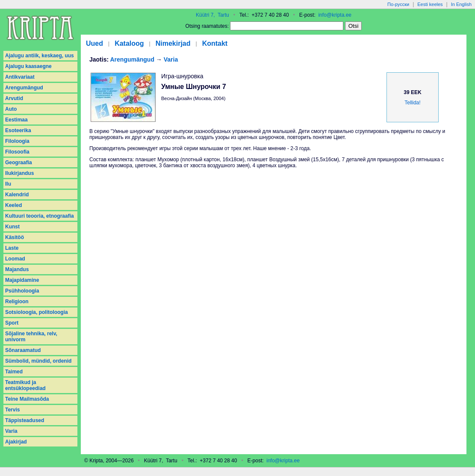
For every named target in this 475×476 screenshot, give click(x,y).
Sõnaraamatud (23, 350)
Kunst (12, 227)
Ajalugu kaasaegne (28, 66)
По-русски (398, 4)
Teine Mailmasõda (27, 399)
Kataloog (129, 43)
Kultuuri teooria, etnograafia (40, 216)
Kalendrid (17, 195)
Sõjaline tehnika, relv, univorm (31, 337)
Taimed (14, 372)
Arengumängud (24, 88)
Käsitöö (15, 237)
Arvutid (14, 98)
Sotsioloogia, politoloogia (37, 312)
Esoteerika (18, 130)
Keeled (13, 205)
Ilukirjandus (19, 173)
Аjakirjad (16, 442)
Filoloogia (17, 141)
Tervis (12, 410)
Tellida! (412, 103)
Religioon (17, 302)
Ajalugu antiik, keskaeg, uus (40, 56)
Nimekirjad (173, 43)
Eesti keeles (430, 4)
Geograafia (19, 163)
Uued (94, 43)
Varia (11, 431)
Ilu (8, 184)
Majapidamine (22, 280)
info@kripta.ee (335, 15)
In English (461, 4)
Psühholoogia (22, 291)
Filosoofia (17, 152)
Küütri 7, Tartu (212, 15)
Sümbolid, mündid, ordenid (38, 361)
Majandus (17, 269)
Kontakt (215, 43)
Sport (12, 323)
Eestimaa (16, 120)
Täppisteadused (25, 420)
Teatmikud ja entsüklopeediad (25, 385)
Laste (12, 248)
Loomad (15, 259)
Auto (11, 109)
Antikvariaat (20, 77)
